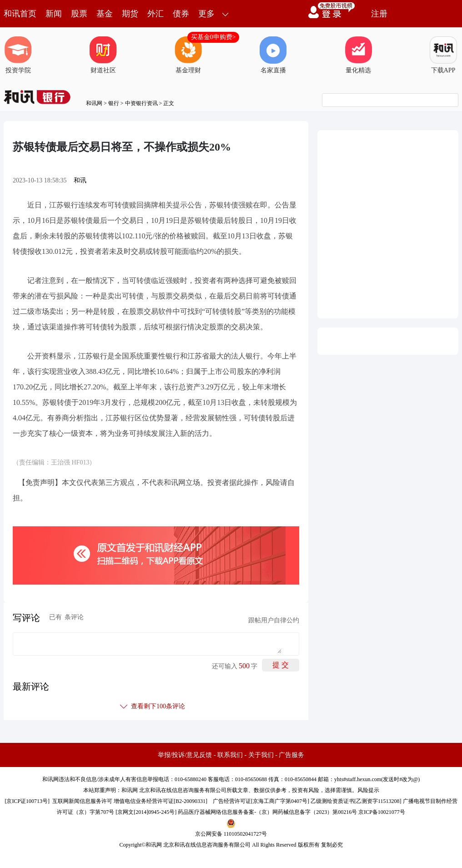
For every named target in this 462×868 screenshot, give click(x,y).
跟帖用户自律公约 (274, 620)
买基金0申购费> (213, 37)
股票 (79, 14)
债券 (181, 14)
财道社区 (103, 55)
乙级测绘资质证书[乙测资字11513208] (356, 801)
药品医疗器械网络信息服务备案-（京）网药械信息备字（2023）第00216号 (267, 812)
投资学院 (18, 55)
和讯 (80, 180)
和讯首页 (20, 14)
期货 (130, 14)
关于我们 (261, 755)
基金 (105, 14)
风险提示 (368, 790)
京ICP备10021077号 (382, 812)
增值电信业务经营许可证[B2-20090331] (161, 801)
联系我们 (230, 755)
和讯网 (94, 103)
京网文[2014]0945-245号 (146, 812)
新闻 (54, 14)
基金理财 (188, 55)
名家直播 (273, 55)
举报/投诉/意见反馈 (185, 755)
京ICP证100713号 (27, 801)
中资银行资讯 (141, 103)
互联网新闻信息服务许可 (82, 801)
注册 (379, 14)
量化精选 (358, 55)
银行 (114, 103)
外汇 (156, 14)
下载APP (443, 55)
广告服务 (291, 755)
